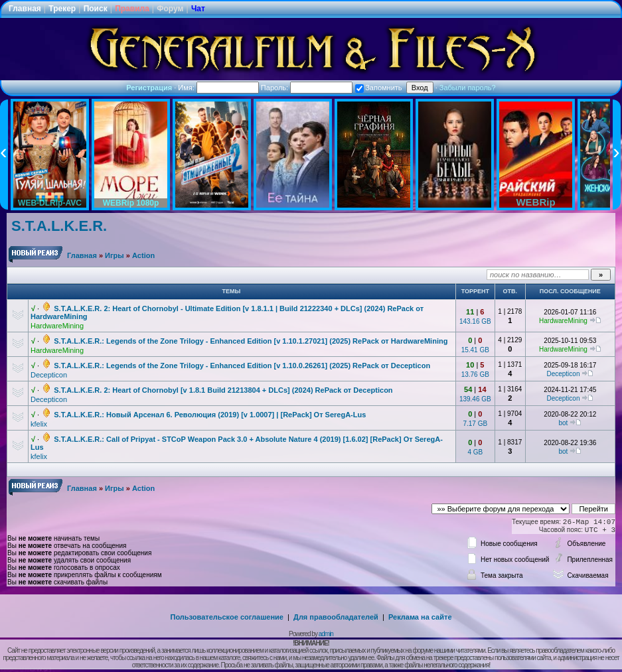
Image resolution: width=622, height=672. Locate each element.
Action (143, 255)
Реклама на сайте (420, 617)
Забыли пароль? (468, 88)
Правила (132, 9)
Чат (198, 9)
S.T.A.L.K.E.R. (59, 226)
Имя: (218, 88)
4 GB (475, 452)
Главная (25, 9)
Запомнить (378, 88)
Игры (115, 255)
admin (326, 634)
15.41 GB (475, 350)
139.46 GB (475, 399)
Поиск (96, 9)
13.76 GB (475, 374)
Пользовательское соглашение (227, 617)
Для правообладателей (336, 617)
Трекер (62, 9)
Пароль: (307, 88)
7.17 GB (475, 424)
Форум (170, 9)
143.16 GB (475, 321)
